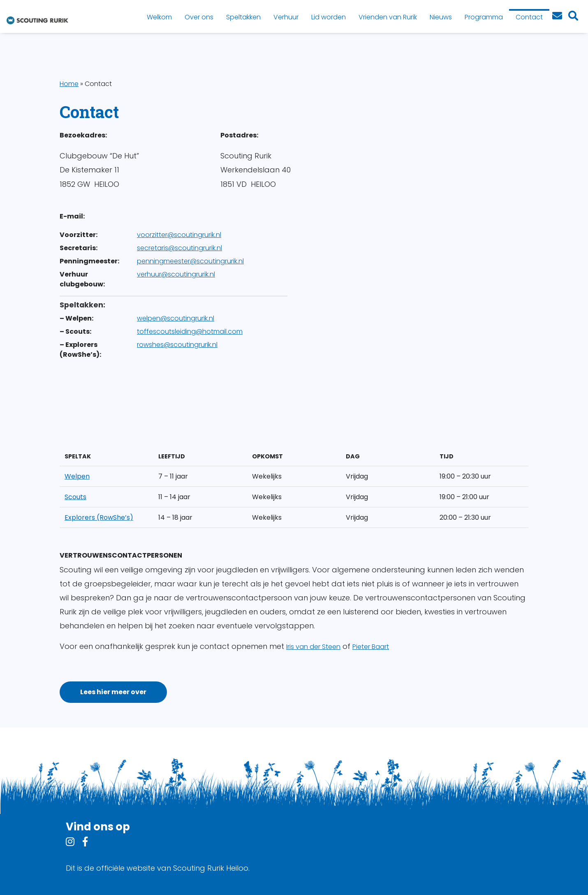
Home (69, 84)
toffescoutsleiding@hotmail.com (190, 331)
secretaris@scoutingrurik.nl (179, 248)
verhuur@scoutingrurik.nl (176, 274)
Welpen (77, 476)
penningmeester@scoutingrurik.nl (190, 261)
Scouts (75, 497)
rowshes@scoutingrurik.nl (177, 345)
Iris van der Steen (313, 647)
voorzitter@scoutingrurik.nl (179, 235)
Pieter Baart (371, 647)
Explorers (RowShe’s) (99, 517)
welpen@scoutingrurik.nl (176, 318)
